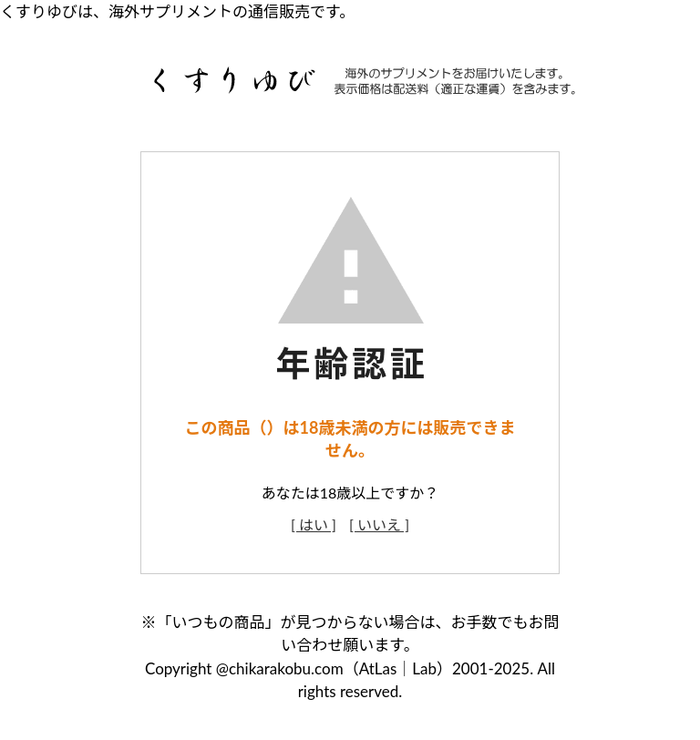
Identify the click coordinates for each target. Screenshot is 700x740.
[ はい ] (314, 524)
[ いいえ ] (379, 524)
